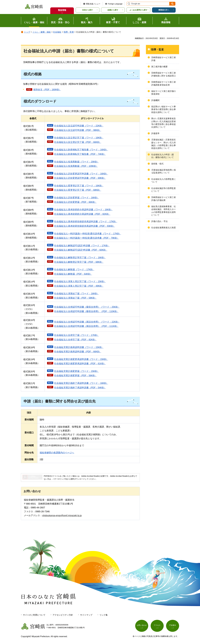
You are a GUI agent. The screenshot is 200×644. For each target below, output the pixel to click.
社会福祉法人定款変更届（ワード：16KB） (77, 198)
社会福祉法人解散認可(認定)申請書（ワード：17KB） (82, 246)
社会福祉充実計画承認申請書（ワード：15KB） (79, 347)
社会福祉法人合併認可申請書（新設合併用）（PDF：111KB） (86, 326)
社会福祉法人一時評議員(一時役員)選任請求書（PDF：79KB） (86, 238)
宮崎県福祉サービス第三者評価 (164, 59)
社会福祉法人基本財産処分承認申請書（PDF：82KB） (82, 214)
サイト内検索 (129, 4)
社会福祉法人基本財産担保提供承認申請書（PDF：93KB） (85, 226)
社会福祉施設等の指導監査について (164, 190)
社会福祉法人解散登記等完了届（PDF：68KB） (79, 262)
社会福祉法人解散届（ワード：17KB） (74, 270)
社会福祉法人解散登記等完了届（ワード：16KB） (80, 258)
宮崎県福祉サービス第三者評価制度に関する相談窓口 (164, 74)
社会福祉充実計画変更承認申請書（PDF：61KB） (80, 364)
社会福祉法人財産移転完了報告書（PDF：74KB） (80, 154)
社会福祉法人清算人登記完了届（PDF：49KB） (79, 286)
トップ (27, 32)
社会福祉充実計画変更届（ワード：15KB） (77, 371)
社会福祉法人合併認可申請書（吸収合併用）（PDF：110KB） (86, 311)
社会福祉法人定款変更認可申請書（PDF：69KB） (80, 178)
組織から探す (113, 10)
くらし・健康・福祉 (42, 32)
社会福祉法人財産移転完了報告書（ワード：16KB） (81, 150)
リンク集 (104, 615)
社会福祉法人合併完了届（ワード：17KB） (77, 335)
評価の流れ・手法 (159, 221)
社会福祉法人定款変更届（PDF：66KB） (75, 202)
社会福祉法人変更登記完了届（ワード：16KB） (79, 186)
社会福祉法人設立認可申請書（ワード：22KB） (79, 126)
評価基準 (155, 133)
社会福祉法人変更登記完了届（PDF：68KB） (78, 190)
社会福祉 (57, 32)
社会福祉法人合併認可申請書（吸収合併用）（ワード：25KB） (87, 307)
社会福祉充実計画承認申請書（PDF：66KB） (78, 352)
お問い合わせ (142, 626)
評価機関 (155, 100)
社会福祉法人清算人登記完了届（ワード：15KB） (80, 281)
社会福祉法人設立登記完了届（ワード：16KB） (79, 138)
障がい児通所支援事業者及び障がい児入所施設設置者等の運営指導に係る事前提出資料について (164, 123)
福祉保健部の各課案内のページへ (57, 453)
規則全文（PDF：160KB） (47, 90)
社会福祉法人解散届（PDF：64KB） (73, 274)
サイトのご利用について (34, 615)
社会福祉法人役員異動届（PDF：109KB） (76, 166)
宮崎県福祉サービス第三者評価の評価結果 (164, 199)
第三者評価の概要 (159, 67)
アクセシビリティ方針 (63, 615)
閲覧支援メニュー (93, 4)
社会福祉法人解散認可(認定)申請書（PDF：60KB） (81, 250)
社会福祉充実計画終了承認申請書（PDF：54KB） (80, 388)
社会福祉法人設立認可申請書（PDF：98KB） (78, 130)
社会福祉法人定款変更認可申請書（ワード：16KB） (81, 174)
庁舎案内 (173, 626)
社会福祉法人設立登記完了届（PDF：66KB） (78, 142)
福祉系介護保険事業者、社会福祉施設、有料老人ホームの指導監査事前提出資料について (164, 211)
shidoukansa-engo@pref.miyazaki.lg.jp (62, 515)
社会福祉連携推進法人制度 (164, 228)
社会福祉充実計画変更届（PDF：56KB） (75, 376)
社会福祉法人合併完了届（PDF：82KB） (75, 340)
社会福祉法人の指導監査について (164, 181)
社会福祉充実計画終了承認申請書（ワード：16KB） (81, 383)
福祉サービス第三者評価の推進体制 (164, 93)
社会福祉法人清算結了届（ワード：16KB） (77, 294)
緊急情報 (62, 10)
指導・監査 (69, 32)
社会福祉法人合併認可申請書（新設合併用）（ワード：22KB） (87, 322)
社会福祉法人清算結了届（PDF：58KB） (75, 298)
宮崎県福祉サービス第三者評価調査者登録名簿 (164, 83)
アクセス (157, 626)
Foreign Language (115, 4)
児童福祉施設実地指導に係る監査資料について (164, 171)
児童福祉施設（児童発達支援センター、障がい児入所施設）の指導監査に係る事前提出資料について (164, 144)
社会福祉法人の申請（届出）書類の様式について (162, 156)
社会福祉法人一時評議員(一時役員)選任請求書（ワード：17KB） (88, 234)
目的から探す (87, 10)
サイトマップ (86, 615)
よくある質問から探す (138, 10)
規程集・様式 (157, 164)
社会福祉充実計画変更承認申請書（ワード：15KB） (81, 359)
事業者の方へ (164, 10)
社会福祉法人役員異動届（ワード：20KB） (77, 162)
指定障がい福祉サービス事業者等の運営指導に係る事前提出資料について (164, 109)
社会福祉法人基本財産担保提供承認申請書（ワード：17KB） (86, 222)
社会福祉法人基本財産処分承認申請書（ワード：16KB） (83, 210)
